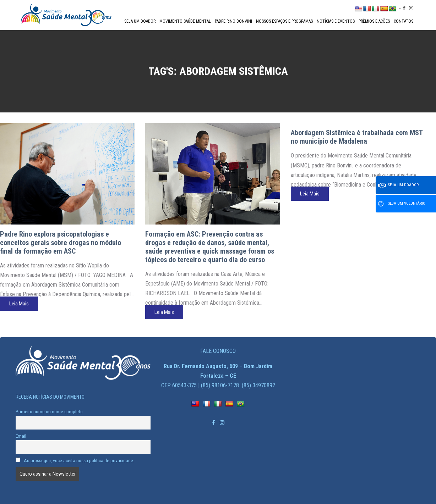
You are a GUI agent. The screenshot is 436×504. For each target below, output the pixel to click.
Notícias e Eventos (336, 21)
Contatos (404, 21)
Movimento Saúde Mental (185, 21)
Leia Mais (19, 304)
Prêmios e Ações (374, 21)
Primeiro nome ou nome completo (49, 411)
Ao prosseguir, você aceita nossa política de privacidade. (75, 460)
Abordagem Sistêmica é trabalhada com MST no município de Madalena (357, 137)
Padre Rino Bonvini (233, 21)
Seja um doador (140, 21)
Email (21, 436)
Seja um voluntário (402, 204)
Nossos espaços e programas (284, 21)
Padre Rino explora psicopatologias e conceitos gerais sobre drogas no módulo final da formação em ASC (61, 243)
